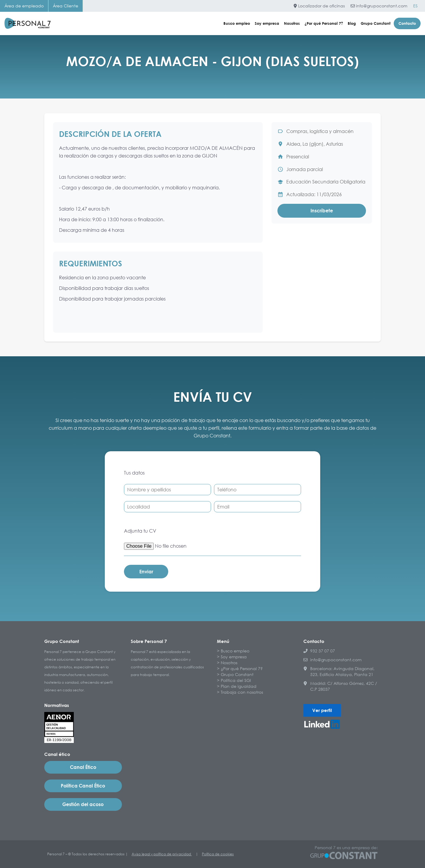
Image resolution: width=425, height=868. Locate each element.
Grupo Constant (376, 23)
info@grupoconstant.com (379, 6)
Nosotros (292, 23)
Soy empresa (267, 23)
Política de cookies (218, 854)
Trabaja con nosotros (242, 692)
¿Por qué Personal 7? (324, 23)
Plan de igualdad (239, 686)
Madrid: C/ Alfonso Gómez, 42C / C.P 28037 (340, 686)
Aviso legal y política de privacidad (162, 854)
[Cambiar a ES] (415, 6)
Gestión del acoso (83, 804)
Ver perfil (322, 710)
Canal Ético (83, 767)
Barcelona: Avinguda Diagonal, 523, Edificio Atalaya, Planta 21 (339, 671)
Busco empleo (237, 23)
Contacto (407, 23)
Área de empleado (24, 6)
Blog (352, 23)
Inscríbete (322, 211)
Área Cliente (66, 6)
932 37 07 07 (319, 651)
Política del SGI (236, 680)
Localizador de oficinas (319, 6)
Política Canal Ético (83, 786)
